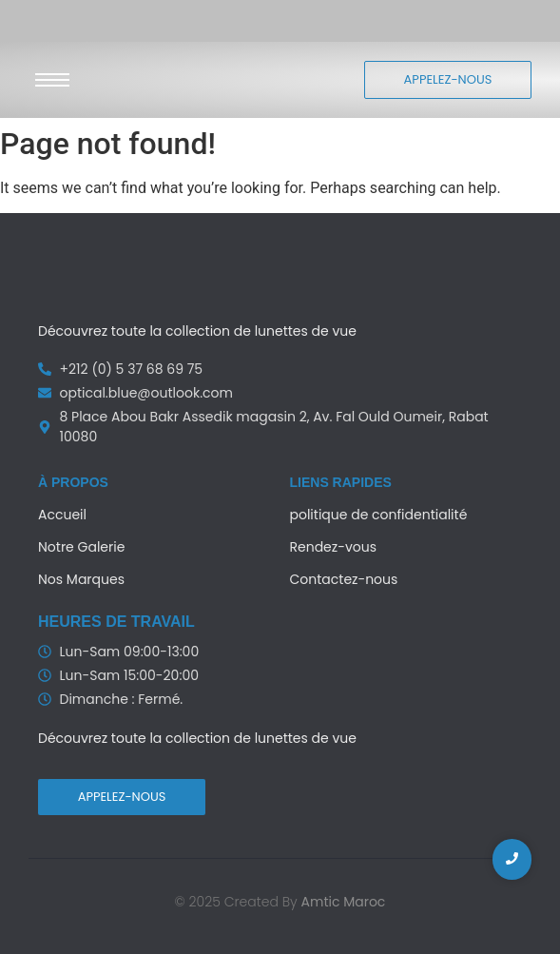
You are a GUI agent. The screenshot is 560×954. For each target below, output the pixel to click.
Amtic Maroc (344, 902)
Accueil (62, 515)
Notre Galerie (81, 547)
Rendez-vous (333, 547)
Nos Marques (81, 579)
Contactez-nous (344, 579)
